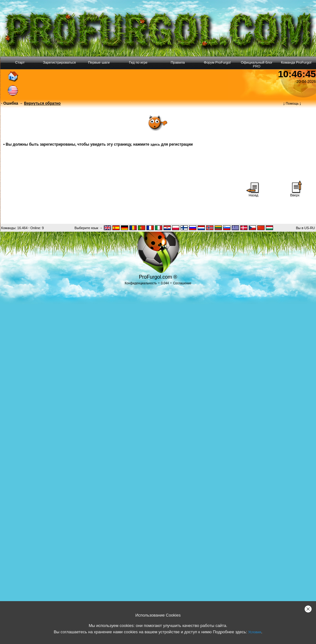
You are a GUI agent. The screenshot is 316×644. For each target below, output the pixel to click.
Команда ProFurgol (296, 62)
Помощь (292, 103)
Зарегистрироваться (59, 62)
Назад (253, 194)
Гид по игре (138, 62)
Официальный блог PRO (257, 64)
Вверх (295, 194)
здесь (155, 144)
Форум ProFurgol (217, 62)
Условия (255, 632)
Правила (178, 62)
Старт (20, 62)
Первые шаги (99, 62)
